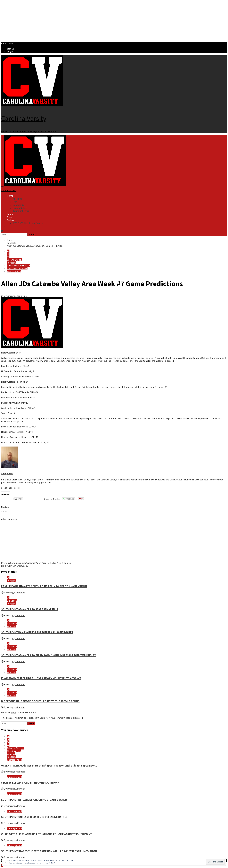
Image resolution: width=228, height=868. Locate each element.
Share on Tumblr (52, 499)
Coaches (11, 754)
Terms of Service (21, 211)
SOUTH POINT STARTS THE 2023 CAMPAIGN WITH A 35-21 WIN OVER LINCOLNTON (49, 851)
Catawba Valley (15, 260)
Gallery (11, 220)
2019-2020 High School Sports (28, 223)
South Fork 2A (14, 271)
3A (8, 254)
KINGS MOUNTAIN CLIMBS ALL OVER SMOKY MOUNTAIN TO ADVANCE (41, 678)
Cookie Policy (53, 863)
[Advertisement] (88, 22)
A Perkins (20, 593)
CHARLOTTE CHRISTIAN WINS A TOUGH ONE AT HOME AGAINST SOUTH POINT (47, 834)
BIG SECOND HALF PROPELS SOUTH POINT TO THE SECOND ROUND (40, 701)
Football (11, 263)
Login (10, 52)
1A (8, 736)
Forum (10, 214)
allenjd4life (21, 296)
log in (13, 713)
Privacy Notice (20, 208)
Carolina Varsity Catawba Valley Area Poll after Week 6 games (36, 563)
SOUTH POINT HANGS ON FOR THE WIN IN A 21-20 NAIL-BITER (37, 632)
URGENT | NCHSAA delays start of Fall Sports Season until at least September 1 (49, 766)
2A (8, 251)
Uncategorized (14, 760)
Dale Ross (20, 772)
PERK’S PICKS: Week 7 (15, 566)
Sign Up (11, 49)
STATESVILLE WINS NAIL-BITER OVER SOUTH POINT (31, 783)
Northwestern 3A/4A (17, 268)
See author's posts (10, 488)
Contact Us (18, 205)
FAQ (15, 202)
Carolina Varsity (24, 118)
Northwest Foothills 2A (19, 266)
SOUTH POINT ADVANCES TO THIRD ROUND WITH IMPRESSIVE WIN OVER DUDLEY (48, 655)
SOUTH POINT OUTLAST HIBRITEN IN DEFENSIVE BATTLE (34, 817)
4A (8, 257)
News (10, 217)
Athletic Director (15, 748)
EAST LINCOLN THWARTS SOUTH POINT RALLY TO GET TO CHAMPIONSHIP (44, 586)
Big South (12, 601)
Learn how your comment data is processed (61, 718)
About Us (17, 199)
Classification (14, 751)
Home (10, 196)
